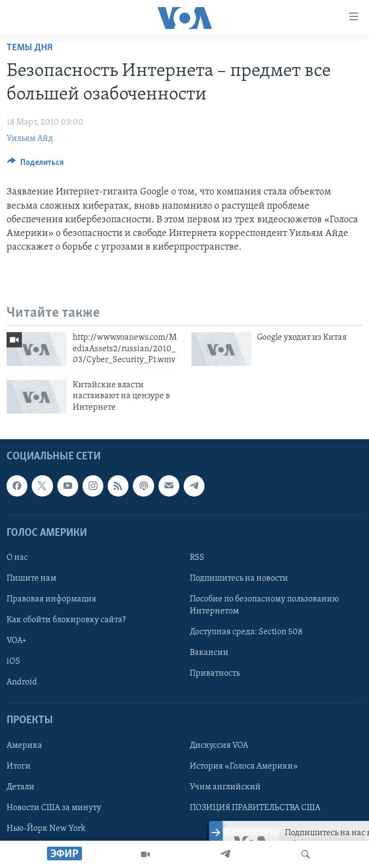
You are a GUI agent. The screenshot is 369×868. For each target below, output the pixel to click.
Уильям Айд (30, 139)
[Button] (36, 165)
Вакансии (209, 653)
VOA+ (17, 641)
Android (22, 682)
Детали (20, 787)
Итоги (19, 766)
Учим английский (225, 787)
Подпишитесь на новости (239, 578)
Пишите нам (31, 578)
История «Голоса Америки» (244, 766)
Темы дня (30, 48)
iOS (13, 662)
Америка (24, 745)
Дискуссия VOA (219, 745)
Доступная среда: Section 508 (246, 632)
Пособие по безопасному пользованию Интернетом (264, 605)
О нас (17, 558)
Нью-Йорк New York (46, 828)
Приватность (215, 674)
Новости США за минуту (54, 807)
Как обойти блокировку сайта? (66, 620)
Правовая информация (51, 599)
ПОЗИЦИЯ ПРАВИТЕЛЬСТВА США (255, 807)
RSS (197, 558)
